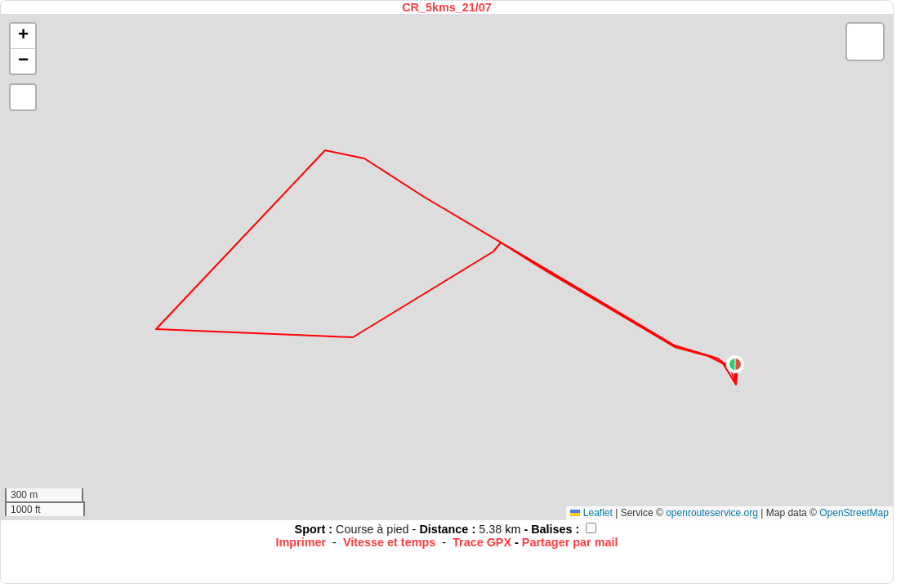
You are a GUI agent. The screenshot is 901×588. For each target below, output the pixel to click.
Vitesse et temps (389, 542)
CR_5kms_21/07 (447, 7)
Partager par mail (570, 542)
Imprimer (301, 542)
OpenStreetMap (854, 513)
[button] (735, 364)
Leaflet (591, 513)
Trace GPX (482, 542)
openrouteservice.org (712, 513)
